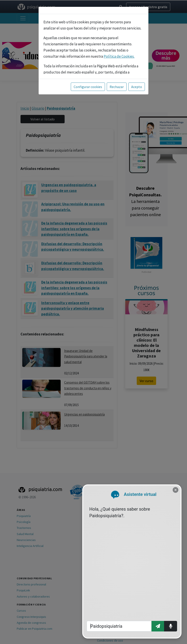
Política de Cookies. (119, 56)
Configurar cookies (88, 87)
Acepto (137, 87)
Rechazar (117, 87)
